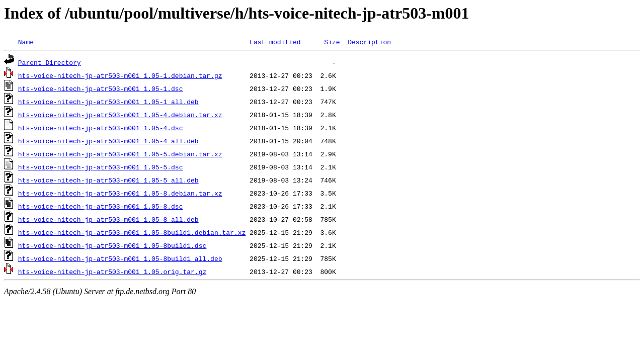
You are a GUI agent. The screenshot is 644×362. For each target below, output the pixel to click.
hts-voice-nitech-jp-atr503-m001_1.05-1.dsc (101, 88)
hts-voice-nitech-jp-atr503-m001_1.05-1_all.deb (108, 102)
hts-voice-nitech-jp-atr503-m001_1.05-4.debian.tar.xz (120, 115)
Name (26, 42)
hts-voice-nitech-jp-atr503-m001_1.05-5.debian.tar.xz (120, 154)
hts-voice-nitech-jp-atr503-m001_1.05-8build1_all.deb (120, 258)
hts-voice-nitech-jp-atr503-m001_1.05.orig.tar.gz (112, 271)
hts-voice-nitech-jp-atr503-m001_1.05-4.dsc (101, 128)
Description (369, 42)
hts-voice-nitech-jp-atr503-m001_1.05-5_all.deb (108, 180)
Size (332, 42)
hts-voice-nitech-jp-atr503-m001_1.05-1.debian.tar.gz (120, 75)
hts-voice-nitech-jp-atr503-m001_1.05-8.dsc (101, 206)
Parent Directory (50, 62)
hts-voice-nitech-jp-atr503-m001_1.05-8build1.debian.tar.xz (132, 232)
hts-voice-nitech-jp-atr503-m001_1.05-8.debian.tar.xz (120, 193)
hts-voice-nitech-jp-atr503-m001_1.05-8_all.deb (108, 219)
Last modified (275, 42)
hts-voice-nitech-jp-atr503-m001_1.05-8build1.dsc (112, 245)
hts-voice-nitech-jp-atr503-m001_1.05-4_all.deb (108, 141)
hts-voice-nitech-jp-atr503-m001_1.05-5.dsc (101, 167)
